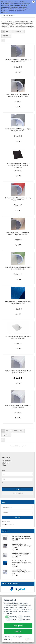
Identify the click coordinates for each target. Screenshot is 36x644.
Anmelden (18, 517)
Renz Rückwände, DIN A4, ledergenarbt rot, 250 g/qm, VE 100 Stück (18, 199)
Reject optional (18, 626)
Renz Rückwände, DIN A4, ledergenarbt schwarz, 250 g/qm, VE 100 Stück (18, 95)
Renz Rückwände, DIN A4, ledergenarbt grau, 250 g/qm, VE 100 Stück (18, 130)
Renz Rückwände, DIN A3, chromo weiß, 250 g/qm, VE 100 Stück (18, 406)
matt (4, 465)
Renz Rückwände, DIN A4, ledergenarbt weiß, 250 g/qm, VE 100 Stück (18, 337)
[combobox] (19, 32)
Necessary (13, 617)
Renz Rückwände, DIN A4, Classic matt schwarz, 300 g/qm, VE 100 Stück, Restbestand (18, 165)
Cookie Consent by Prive (29, 639)
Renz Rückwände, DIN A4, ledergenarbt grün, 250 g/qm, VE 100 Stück (18, 268)
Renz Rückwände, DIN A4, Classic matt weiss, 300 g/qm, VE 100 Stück (18, 61)
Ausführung (6, 457)
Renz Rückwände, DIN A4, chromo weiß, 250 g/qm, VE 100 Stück (18, 372)
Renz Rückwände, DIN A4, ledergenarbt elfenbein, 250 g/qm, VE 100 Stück (18, 233)
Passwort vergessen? (8, 524)
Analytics (14, 619)
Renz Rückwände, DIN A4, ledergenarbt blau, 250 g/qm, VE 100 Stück (18, 303)
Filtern (18, 489)
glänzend (5, 463)
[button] (3, 32)
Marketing (27, 619)
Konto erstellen (6, 521)
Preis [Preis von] (4, 471)
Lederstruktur (7, 461)
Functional (27, 617)
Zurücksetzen (18, 493)
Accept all (18, 632)
